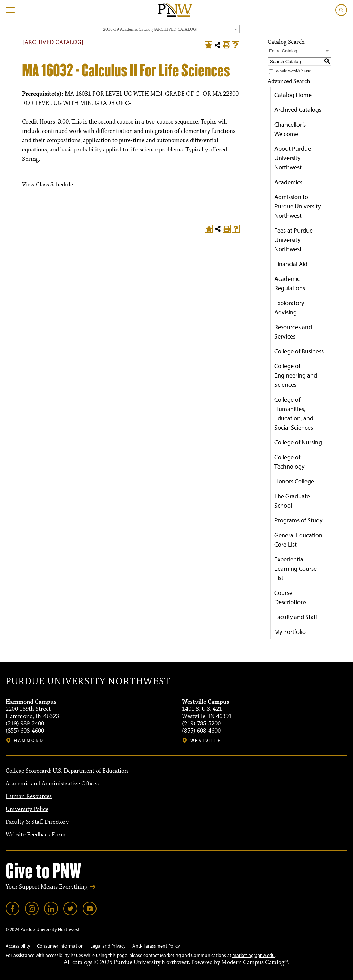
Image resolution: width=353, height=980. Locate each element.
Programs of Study (298, 520)
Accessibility (18, 946)
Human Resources (29, 796)
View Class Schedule (48, 185)
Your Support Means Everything (46, 887)
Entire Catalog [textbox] (283, 51)
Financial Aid (291, 264)
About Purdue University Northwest (293, 158)
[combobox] (171, 29)
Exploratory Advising (289, 307)
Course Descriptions (290, 597)
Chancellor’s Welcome (290, 129)
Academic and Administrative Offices (52, 784)
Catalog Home (293, 95)
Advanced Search (289, 81)
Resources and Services (293, 332)
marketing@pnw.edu (254, 955)
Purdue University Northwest (88, 682)
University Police (27, 809)
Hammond (29, 740)
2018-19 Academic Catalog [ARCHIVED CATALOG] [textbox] (150, 29)
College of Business (299, 351)
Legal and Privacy (108, 946)
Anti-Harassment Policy (156, 946)
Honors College (294, 481)
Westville (206, 740)
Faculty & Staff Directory (37, 822)
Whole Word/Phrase (293, 71)
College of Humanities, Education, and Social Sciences (294, 413)
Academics (288, 182)
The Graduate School (292, 501)
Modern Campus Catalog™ (255, 962)
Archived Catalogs (298, 110)
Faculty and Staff (296, 617)
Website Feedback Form (36, 835)
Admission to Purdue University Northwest (297, 206)
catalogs (82, 962)
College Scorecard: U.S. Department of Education (67, 771)
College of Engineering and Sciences (296, 375)
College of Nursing (298, 442)
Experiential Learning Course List (296, 569)
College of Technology (289, 462)
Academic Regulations (290, 283)
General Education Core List (298, 540)
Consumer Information (60, 946)
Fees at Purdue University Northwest (294, 240)
